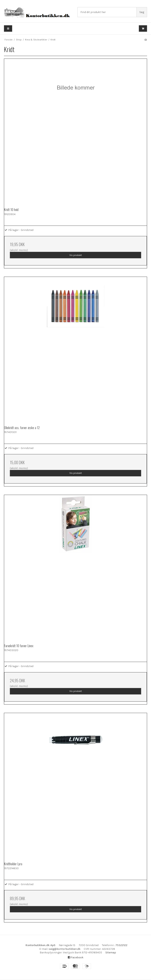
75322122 (121, 945)
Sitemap (111, 952)
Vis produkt (76, 255)
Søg (142, 12)
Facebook (76, 957)
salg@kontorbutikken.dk (64, 949)
